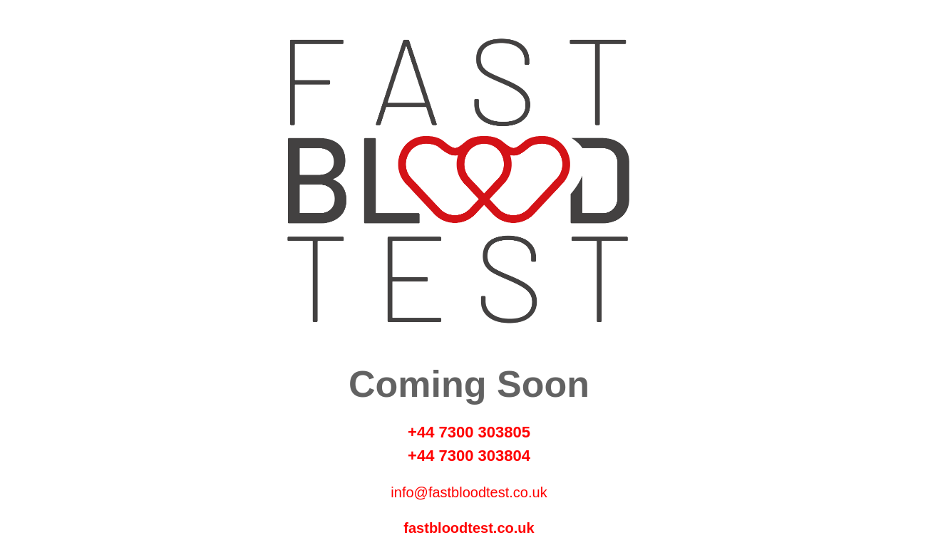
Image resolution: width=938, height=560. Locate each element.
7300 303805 (484, 432)
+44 (423, 432)
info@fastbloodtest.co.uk (469, 492)
